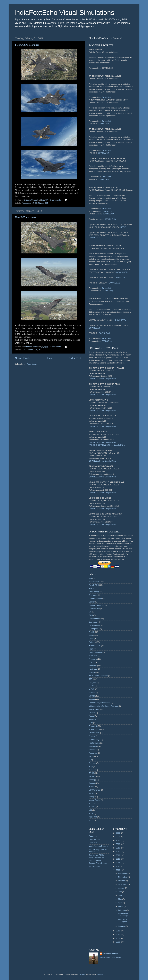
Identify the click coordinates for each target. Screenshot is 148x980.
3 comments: (56, 347)
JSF (47, 203)
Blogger (100, 974)
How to (92, 672)
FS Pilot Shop (107, 291)
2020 (118, 840)
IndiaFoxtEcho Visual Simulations (64, 13)
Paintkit (92, 713)
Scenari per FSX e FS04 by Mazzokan (97, 856)
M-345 (91, 686)
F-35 (35, 203)
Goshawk (93, 666)
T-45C (91, 770)
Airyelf (83, 974)
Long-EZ (92, 682)
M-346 (91, 689)
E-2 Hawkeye (94, 625)
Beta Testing (94, 592)
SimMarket (106, 97)
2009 (118, 938)
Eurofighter (93, 629)
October (122, 881)
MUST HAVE (94, 709)
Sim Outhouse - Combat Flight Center (98, 862)
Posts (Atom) (32, 364)
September (123, 884)
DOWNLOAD (103, 124)
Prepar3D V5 (94, 733)
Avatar (92, 588)
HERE (123, 227)
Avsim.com (93, 836)
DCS (91, 615)
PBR (91, 723)
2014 (118, 863)
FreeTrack (93, 656)
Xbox (91, 813)
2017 (118, 852)
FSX (35, 350)
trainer (91, 787)
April (120, 903)
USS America (94, 790)
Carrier (92, 602)
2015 (118, 859)
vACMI (92, 793)
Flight (91, 649)
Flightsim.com (95, 839)
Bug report (93, 595)
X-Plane (92, 807)
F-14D (91, 632)
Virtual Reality (95, 800)
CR (90, 612)
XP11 (91, 820)
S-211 (91, 756)
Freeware (93, 659)
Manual (92, 693)
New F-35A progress (26, 217)
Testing (92, 780)
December (123, 873)
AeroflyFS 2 (94, 585)
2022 (118, 833)
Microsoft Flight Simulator (100, 703)
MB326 (92, 696)
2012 (118, 870)
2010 (118, 935)
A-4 (90, 578)
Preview (92, 736)
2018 (118, 848)
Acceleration (27, 203)
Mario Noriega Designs (98, 846)
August (121, 888)
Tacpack (92, 776)
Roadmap (93, 753)
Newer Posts (23, 358)
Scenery (92, 763)
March (121, 906)
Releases (93, 746)
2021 (118, 837)
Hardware (93, 669)
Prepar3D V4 (94, 729)
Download (93, 622)
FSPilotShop (107, 211)
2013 (118, 866)
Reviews (92, 750)
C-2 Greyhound (95, 598)
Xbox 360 (93, 817)
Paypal (92, 716)
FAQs (91, 639)
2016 (118, 855)
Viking (91, 797)
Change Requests (96, 605)
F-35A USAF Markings (27, 45)
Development (94, 619)
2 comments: (56, 200)
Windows (93, 803)
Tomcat (92, 783)
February (122, 910)
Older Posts (76, 358)
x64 (90, 810)
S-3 (90, 760)
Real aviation (94, 743)
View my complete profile (110, 957)
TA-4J (91, 773)
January (122, 926)
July (120, 892)
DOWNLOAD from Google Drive (102, 379)
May (120, 899)
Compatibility (94, 608)
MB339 (92, 699)
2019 (118, 844)
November (123, 877)
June (121, 895)
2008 (118, 942)
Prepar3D (93, 726)
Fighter (41, 203)
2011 (118, 931)
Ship (91, 766)
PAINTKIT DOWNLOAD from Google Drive (107, 445)
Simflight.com (95, 866)
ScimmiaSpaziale (110, 954)
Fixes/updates (95, 645)
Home (49, 358)
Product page (94, 740)
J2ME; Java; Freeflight (98, 676)
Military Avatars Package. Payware (103, 706)
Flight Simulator (95, 652)
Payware (93, 719)
